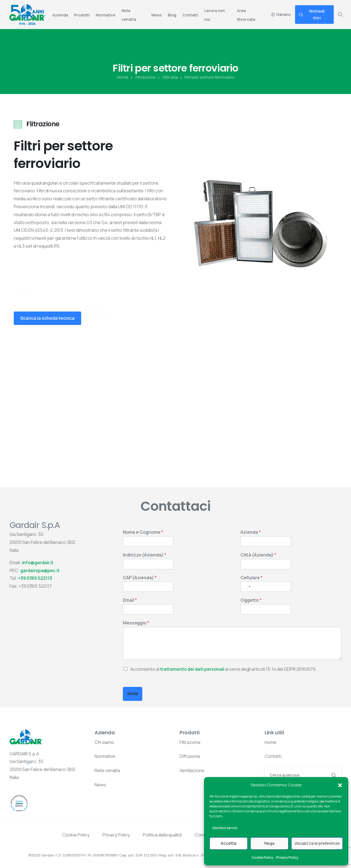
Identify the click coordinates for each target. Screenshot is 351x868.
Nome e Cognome (143, 532)
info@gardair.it (38, 563)
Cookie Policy (262, 857)
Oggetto (251, 600)
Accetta (229, 843)
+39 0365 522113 (35, 578)
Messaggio (136, 623)
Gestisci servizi (225, 828)
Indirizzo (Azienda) (145, 555)
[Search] (296, 775)
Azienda (251, 532)
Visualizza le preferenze (317, 843)
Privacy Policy (287, 857)
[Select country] (246, 587)
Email (130, 600)
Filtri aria (167, 77)
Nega (269, 843)
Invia (133, 694)
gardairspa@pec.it (40, 570)
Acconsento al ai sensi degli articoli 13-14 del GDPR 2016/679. (223, 669)
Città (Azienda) (258, 555)
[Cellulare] (266, 587)
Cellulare (251, 578)
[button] (340, 785)
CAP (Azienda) (140, 578)
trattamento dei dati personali (192, 669)
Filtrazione (142, 77)
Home (123, 77)
